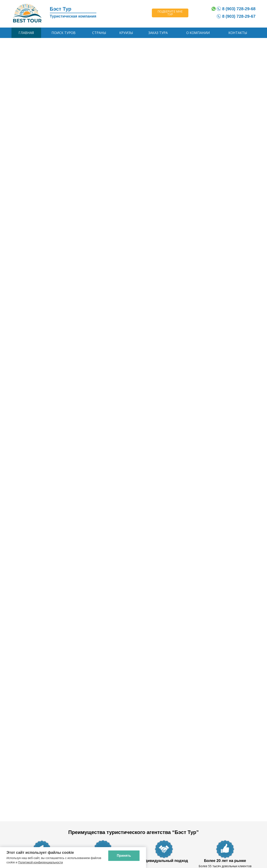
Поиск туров (64, 33)
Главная (26, 33)
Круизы (126, 33)
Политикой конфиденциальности (40, 862)
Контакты (238, 33)
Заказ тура (158, 33)
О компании (198, 33)
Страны (99, 33)
